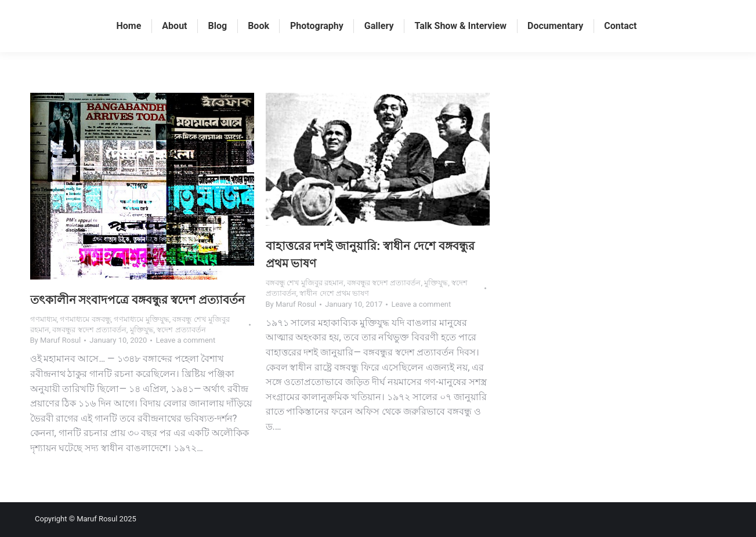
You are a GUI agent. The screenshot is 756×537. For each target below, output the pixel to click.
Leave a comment (185, 340)
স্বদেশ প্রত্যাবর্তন (181, 330)
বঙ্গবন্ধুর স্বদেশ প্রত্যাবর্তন (89, 330)
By (56, 340)
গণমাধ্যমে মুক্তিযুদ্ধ (141, 319)
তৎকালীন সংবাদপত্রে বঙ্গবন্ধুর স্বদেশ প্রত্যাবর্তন (138, 300)
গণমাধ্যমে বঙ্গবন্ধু (85, 319)
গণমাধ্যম (44, 319)
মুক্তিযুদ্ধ (142, 330)
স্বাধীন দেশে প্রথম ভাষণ (334, 293)
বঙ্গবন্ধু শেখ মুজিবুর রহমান (305, 283)
